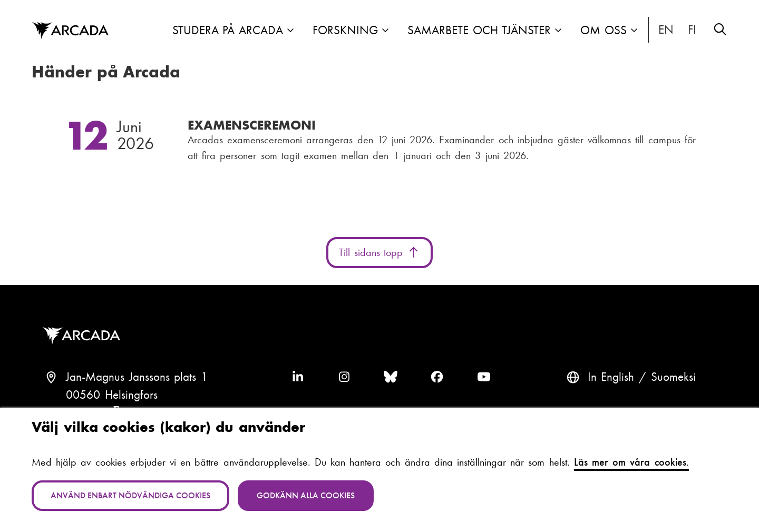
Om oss (604, 30)
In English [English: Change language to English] (666, 30)
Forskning (345, 30)
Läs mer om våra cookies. (631, 462)
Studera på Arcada (228, 30)
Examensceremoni (252, 125)
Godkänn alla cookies (306, 495)
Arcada (84, 336)
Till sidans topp (379, 252)
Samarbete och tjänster (479, 30)
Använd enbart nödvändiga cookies (130, 495)
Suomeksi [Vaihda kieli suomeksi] (693, 30)
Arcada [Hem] (70, 31)
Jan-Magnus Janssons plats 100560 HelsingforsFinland (137, 395)
